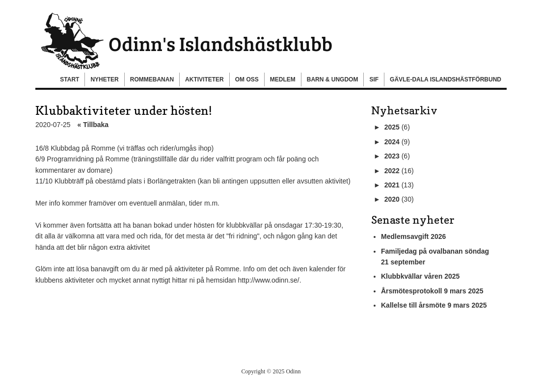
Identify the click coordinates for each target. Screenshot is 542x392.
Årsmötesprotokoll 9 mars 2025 (432, 291)
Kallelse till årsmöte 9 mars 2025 (434, 305)
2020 (392, 199)
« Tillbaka (93, 125)
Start (69, 79)
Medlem (283, 79)
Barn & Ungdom (333, 79)
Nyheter (104, 79)
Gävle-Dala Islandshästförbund (446, 79)
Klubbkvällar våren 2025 (420, 276)
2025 (392, 127)
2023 (392, 156)
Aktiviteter (204, 79)
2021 (392, 185)
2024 (392, 142)
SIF (374, 79)
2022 (392, 171)
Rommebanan (152, 79)
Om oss (247, 79)
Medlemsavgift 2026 (413, 236)
